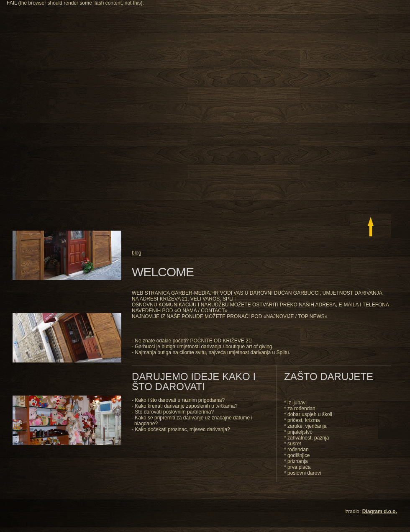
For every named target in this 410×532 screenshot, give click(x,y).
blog (137, 253)
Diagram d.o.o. (380, 511)
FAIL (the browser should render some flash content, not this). (75, 3)
